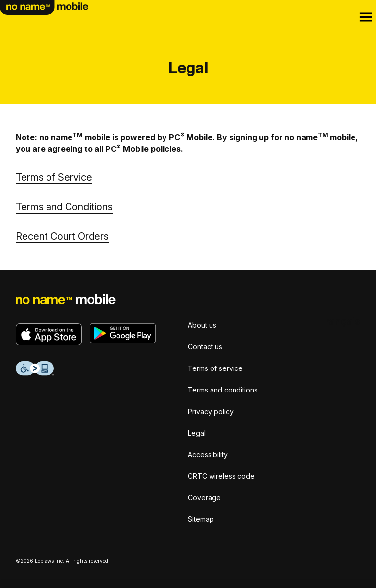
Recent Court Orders (62, 236)
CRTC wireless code (221, 476)
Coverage (204, 498)
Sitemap (201, 519)
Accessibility (208, 454)
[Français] (340, 321)
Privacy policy (211, 411)
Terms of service (215, 368)
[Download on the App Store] (49, 334)
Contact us (205, 347)
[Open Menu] (366, 17)
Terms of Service (54, 177)
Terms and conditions (223, 390)
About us (202, 325)
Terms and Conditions (64, 207)
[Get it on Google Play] (123, 333)
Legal (197, 433)
